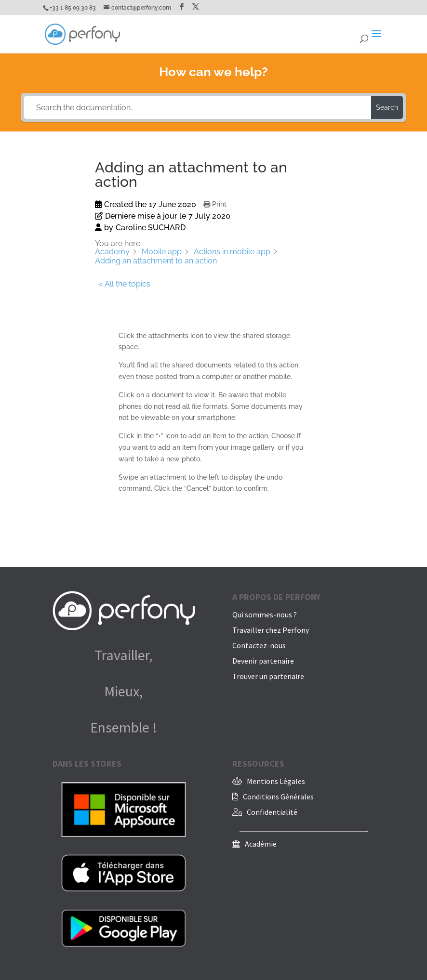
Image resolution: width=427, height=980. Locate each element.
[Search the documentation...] (197, 107)
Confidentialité (272, 812)
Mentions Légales (276, 781)
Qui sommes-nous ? (265, 614)
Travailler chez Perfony (271, 630)
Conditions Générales (278, 797)
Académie (261, 844)
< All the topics (125, 284)
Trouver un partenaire (268, 676)
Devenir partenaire (263, 661)
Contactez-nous (259, 645)
